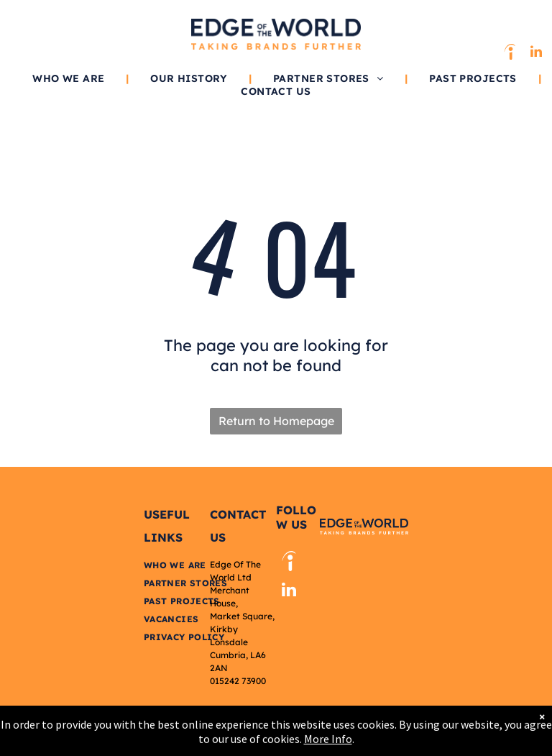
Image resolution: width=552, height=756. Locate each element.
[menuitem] (70, 78)
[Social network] (510, 54)
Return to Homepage (276, 421)
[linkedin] (536, 54)
